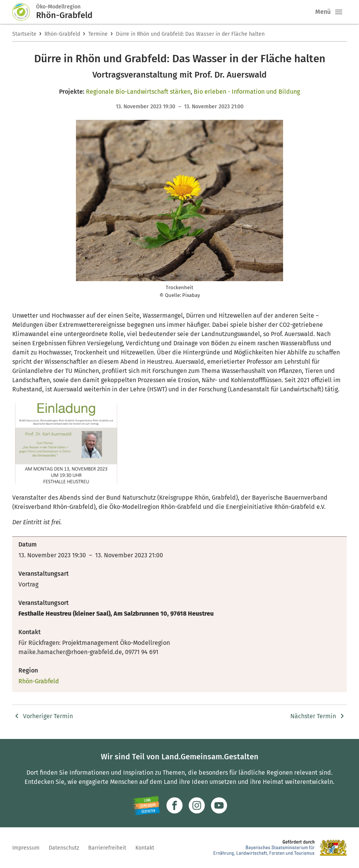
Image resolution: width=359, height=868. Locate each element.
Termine (98, 34)
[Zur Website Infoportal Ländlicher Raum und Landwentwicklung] (146, 805)
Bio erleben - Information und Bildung (247, 92)
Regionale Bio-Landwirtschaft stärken (138, 92)
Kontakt (145, 848)
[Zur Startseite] (24, 12)
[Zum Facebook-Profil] (175, 805)
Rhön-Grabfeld (62, 34)
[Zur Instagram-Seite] (197, 805)
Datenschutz (64, 848)
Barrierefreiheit (107, 848)
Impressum (26, 848)
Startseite (24, 34)
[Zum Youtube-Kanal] (219, 805)
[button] (339, 12)
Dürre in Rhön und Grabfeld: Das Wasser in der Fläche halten (190, 34)
